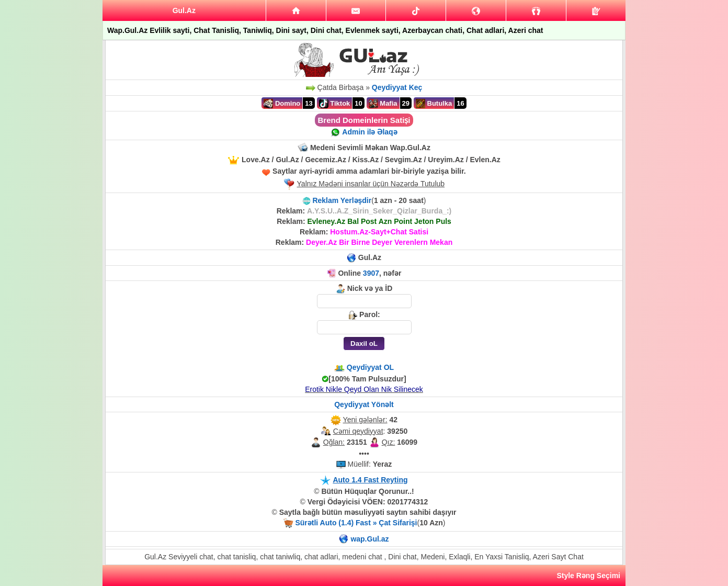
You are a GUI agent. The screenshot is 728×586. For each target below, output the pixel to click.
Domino (282, 104)
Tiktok (335, 104)
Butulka (434, 104)
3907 (371, 273)
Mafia (383, 104)
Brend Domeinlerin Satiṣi (364, 120)
